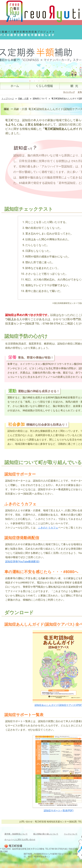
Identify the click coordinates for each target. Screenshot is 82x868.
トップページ (8, 98)
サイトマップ (69, 92)
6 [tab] (52, 81)
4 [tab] (43, 81)
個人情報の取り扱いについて (46, 834)
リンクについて (71, 834)
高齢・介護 (23, 98)
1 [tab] (30, 81)
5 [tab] (48, 81)
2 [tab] (34, 81)
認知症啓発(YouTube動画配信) (22, 561)
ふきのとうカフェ (48, 528)
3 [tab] (39, 81)
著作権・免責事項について (16, 834)
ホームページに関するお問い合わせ (20, 840)
